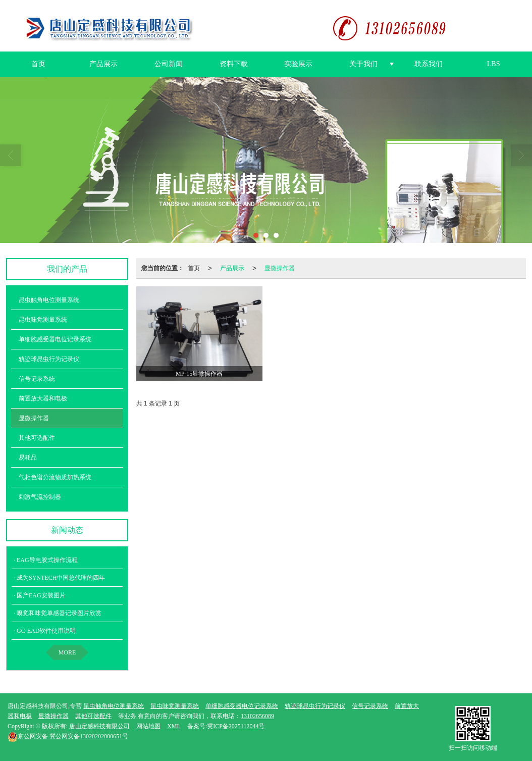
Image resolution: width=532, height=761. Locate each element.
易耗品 (28, 457)
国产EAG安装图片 (41, 595)
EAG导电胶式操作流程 (47, 560)
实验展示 (298, 63)
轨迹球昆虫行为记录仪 (49, 359)
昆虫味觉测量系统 (43, 319)
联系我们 (429, 63)
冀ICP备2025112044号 (236, 726)
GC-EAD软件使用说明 (46, 630)
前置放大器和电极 (43, 398)
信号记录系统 (37, 378)
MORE (67, 652)
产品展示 (103, 63)
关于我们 (363, 63)
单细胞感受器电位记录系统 (55, 339)
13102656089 (257, 716)
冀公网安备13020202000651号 (68, 736)
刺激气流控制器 (40, 496)
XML (174, 726)
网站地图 (148, 726)
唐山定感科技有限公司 (99, 726)
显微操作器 (280, 268)
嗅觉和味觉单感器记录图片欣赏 (59, 613)
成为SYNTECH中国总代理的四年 (61, 577)
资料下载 (234, 63)
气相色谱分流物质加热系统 (55, 477)
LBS (494, 63)
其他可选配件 (37, 437)
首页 (38, 63)
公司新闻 (169, 63)
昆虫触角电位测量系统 (49, 299)
